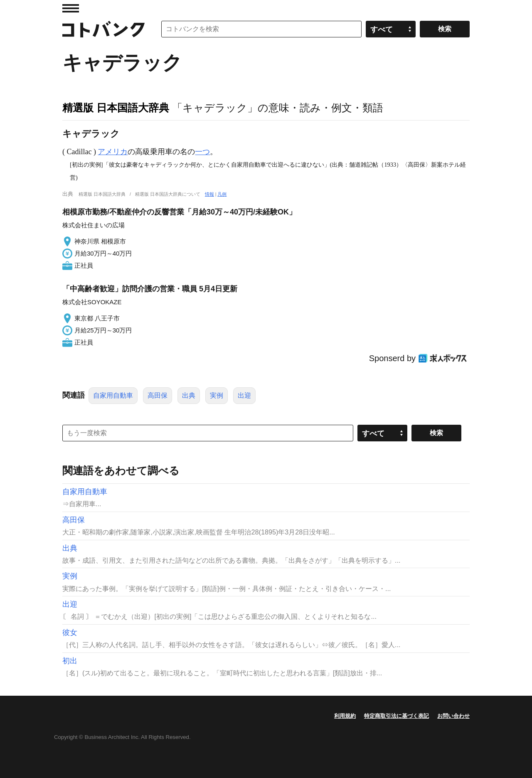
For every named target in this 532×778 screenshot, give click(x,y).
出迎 (244, 395)
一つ (202, 152)
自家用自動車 (113, 395)
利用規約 (345, 716)
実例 (217, 395)
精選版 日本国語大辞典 (116, 108)
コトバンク (103, 29)
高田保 (158, 395)
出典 (189, 395)
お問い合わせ (453, 716)
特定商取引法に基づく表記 (397, 716)
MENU (71, 8)
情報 (209, 194)
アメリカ (113, 152)
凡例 (222, 194)
